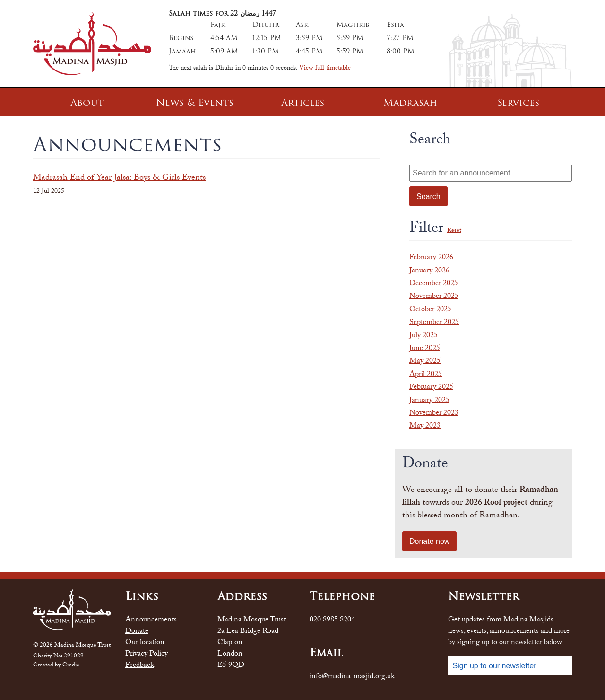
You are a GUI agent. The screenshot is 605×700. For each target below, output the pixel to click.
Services (518, 103)
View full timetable (325, 69)
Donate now (429, 541)
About (87, 103)
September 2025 (434, 323)
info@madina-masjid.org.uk (352, 677)
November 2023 (434, 414)
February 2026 (431, 258)
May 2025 (425, 362)
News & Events (195, 103)
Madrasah (410, 103)
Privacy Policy (147, 655)
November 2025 (434, 297)
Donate (137, 632)
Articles (303, 103)
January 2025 (429, 401)
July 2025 (423, 336)
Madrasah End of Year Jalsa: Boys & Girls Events (119, 179)
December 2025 (434, 284)
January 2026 (429, 271)
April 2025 (426, 375)
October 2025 (430, 310)
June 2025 (425, 349)
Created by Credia (56, 666)
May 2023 (425, 426)
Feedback (140, 666)
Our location (145, 643)
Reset (454, 231)
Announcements (151, 621)
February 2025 (431, 388)
